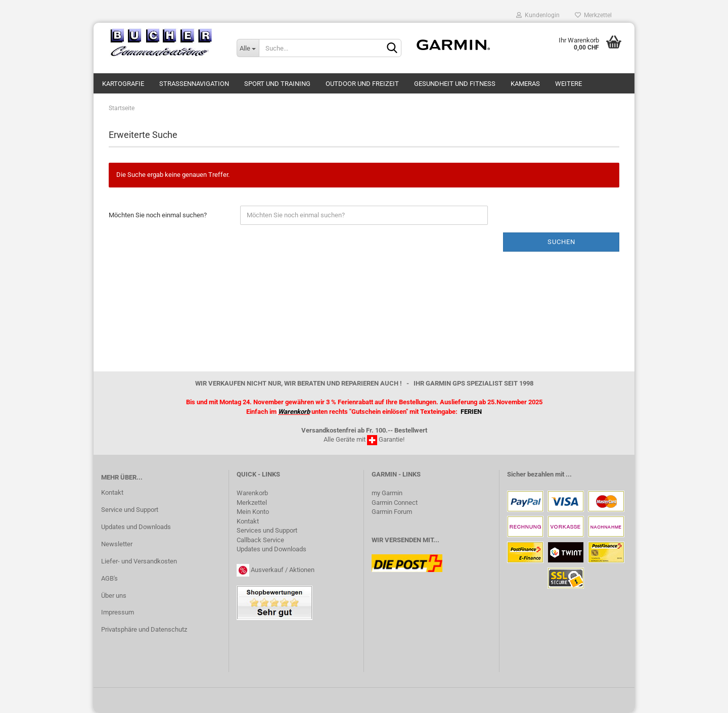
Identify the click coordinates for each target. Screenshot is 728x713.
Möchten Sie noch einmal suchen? (158, 215)
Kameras (525, 84)
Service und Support (130, 510)
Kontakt (112, 492)
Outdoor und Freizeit (362, 84)
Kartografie (123, 84)
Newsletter (117, 544)
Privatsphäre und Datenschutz (144, 629)
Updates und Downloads (136, 527)
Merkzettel (593, 15)
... (569, 474)
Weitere (568, 84)
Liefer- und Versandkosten (139, 561)
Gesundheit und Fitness (455, 84)
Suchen (561, 242)
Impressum (118, 612)
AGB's (109, 578)
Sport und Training (277, 84)
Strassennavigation (194, 84)
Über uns (114, 596)
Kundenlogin (538, 15)
